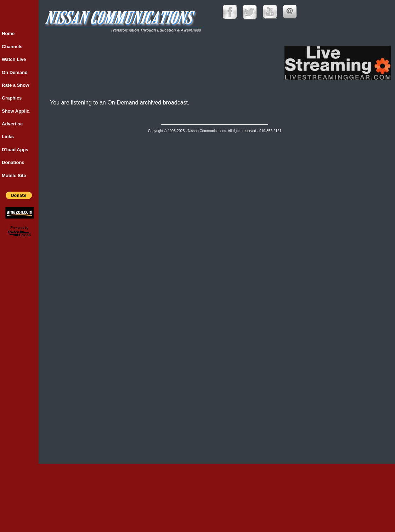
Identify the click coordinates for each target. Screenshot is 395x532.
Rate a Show (15, 85)
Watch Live (14, 59)
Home (8, 33)
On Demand (15, 72)
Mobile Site (14, 176)
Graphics (12, 98)
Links (8, 137)
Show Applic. (16, 111)
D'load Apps (15, 150)
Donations (13, 162)
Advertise (12, 124)
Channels (12, 47)
